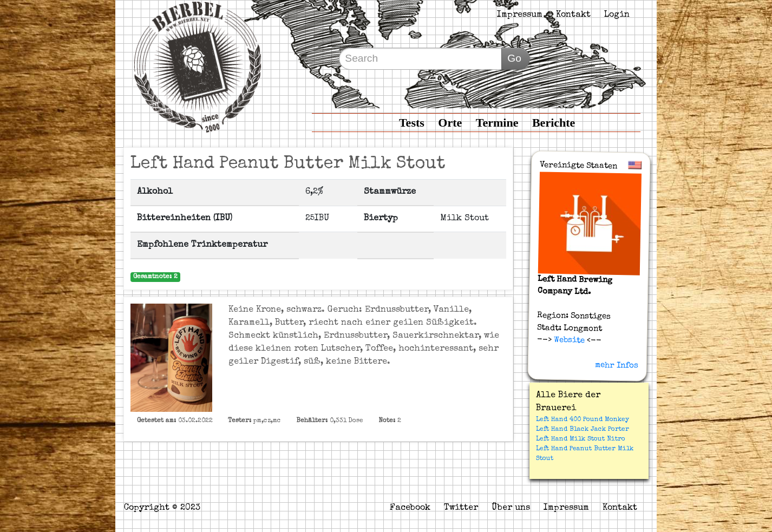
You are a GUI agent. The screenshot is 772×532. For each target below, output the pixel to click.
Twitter (461, 508)
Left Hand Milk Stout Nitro (581, 439)
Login (617, 15)
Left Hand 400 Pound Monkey (583, 420)
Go (514, 58)
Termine (497, 123)
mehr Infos (617, 365)
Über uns (511, 508)
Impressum (520, 15)
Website (568, 340)
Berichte (554, 123)
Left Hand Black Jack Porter (583, 430)
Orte (450, 123)
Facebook (410, 508)
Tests (412, 123)
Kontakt (573, 15)
